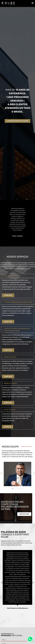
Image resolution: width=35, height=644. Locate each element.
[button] (33, 3)
